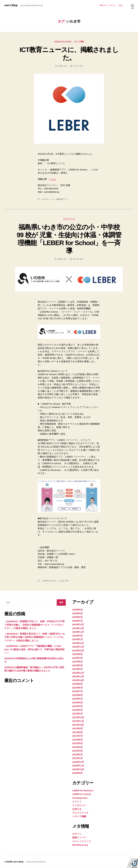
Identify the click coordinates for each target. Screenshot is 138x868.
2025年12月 (78, 625)
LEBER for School (63, 41)
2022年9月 (78, 684)
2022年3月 (78, 706)
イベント (77, 802)
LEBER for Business (83, 791)
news (120, 5)
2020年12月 (78, 762)
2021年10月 (78, 725)
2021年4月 (78, 747)
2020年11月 (78, 766)
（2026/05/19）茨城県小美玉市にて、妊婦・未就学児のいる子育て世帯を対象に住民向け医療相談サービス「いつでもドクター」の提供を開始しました (35, 637)
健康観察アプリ (62, 199)
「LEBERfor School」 (49, 581)
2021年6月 (78, 740)
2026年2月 (78, 617)
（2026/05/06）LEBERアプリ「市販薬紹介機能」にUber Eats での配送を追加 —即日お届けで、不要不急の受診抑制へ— (34, 649)
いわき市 (44, 199)
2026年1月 (78, 621)
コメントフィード (82, 841)
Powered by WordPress (36, 862)
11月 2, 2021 (78, 66)
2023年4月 (78, 665)
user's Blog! (11, 5)
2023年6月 (78, 662)
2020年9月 (78, 773)
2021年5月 (78, 744)
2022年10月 (78, 680)
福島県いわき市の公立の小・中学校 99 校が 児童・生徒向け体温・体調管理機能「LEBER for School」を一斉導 (69, 239)
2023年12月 (78, 643)
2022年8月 (78, 688)
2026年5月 (78, 610)
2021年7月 (78, 736)
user (66, 66)
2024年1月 (78, 640)
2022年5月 (78, 699)
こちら (53, 179)
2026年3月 (78, 613)
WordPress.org (80, 845)
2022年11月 (78, 677)
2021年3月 (78, 751)
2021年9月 (78, 729)
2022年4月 (78, 703)
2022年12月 (78, 673)
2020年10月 (78, 769)
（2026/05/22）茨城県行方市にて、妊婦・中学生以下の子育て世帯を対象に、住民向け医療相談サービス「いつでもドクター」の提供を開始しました (35, 625)
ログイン (77, 834)
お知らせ (77, 809)
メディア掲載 (79, 41)
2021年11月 (78, 721)
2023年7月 (78, 658)
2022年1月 (78, 714)
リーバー (52, 199)
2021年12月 (78, 717)
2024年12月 (78, 628)
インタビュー (79, 805)
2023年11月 (78, 647)
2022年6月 (78, 695)
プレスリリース (69, 219)
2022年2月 (78, 710)
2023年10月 (78, 651)
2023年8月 (78, 654)
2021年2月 (78, 755)
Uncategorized (80, 798)
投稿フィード (79, 838)
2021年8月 (78, 732)
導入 (67, 581)
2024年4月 (78, 636)
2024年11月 (78, 632)
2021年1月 (78, 758)
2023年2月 (78, 669)
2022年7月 (78, 692)
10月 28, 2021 (78, 259)
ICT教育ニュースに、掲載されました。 (69, 54)
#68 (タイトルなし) (108, 5)
